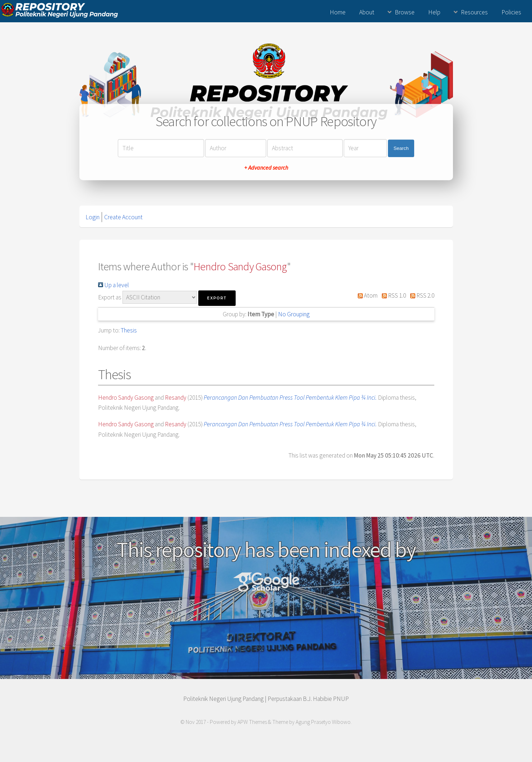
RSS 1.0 (392, 295)
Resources (474, 12)
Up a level (114, 285)
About (367, 12)
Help (434, 12)
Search (401, 148)
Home (338, 12)
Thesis (129, 330)
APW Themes (252, 722)
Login (92, 217)
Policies (511, 12)
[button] (217, 298)
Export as (110, 297)
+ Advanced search (266, 168)
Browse (405, 12)
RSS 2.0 (421, 295)
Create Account (123, 217)
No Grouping (294, 314)
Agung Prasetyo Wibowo (323, 722)
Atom (366, 295)
